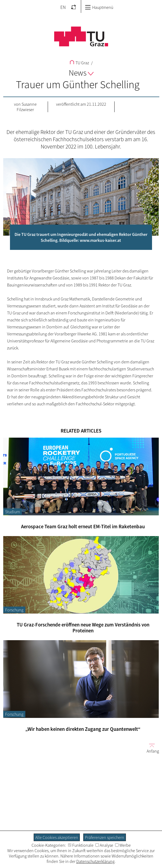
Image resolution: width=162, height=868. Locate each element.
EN (63, 7)
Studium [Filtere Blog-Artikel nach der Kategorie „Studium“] (13, 512)
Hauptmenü (99, 7)
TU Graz (79, 63)
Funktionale (81, 845)
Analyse (104, 845)
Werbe (123, 845)
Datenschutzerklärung (95, 861)
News (81, 73)
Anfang (151, 748)
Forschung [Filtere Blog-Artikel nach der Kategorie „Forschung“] (14, 610)
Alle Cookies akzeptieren (57, 837)
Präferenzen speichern (105, 837)
